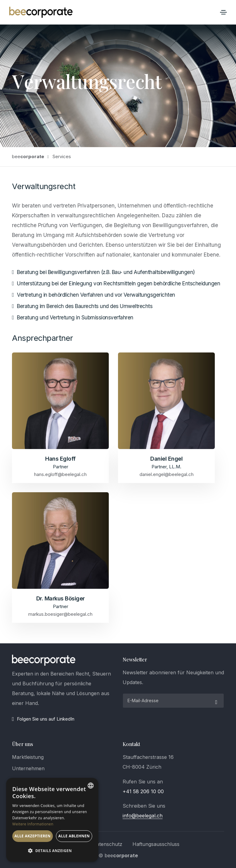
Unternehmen (28, 768)
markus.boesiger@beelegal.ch (60, 614)
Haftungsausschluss (156, 844)
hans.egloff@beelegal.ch (60, 474)
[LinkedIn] (63, 719)
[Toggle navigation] (223, 12)
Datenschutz (108, 844)
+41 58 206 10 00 (143, 791)
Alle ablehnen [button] (74, 836)
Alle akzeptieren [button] (33, 836)
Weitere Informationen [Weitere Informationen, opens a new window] (33, 824)
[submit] (215, 701)
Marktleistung (28, 757)
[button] (52, 851)
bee (28, 156)
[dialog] (52, 820)
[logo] (44, 660)
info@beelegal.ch (143, 816)
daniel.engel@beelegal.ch (167, 474)
